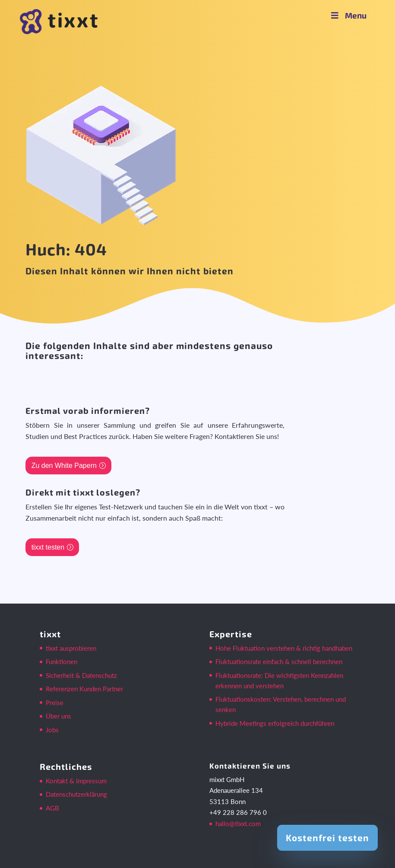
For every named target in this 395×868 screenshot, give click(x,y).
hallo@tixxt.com (238, 823)
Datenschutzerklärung (76, 794)
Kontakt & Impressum (76, 781)
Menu (348, 15)
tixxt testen (48, 547)
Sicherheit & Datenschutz (81, 675)
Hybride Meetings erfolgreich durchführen (275, 723)
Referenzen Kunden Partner (84, 689)
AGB (52, 808)
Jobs (52, 730)
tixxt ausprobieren (71, 648)
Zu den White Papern (64, 466)
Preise (55, 703)
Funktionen (62, 661)
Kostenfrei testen (327, 838)
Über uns (58, 716)
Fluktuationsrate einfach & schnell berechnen (279, 661)
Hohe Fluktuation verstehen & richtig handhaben (284, 648)
